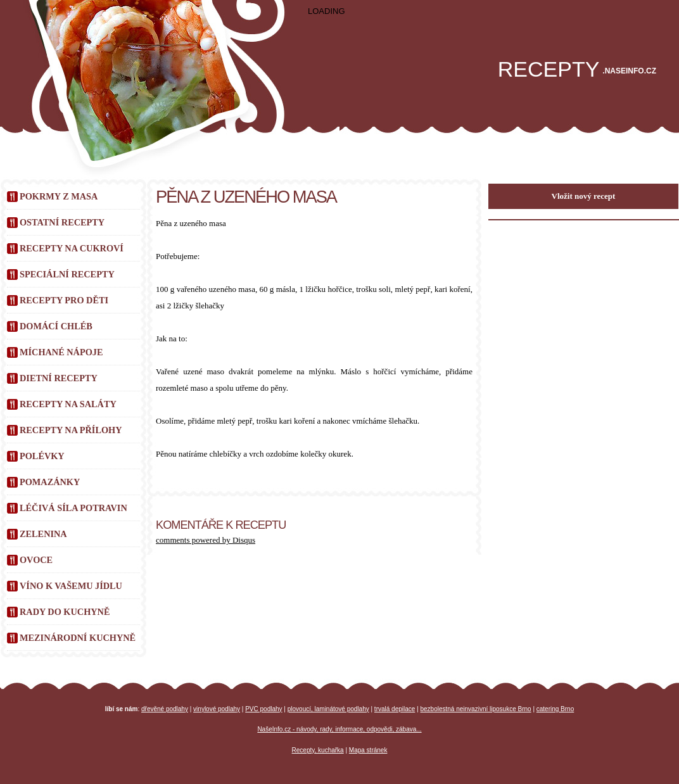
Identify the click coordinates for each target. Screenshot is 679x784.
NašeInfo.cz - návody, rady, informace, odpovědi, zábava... (339, 729)
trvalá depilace (395, 709)
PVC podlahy (263, 709)
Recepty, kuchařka (318, 750)
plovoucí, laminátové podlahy (328, 709)
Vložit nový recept (584, 196)
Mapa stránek (368, 750)
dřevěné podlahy (165, 709)
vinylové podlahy (217, 709)
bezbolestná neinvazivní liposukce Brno (476, 709)
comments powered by (206, 540)
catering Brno (555, 709)
